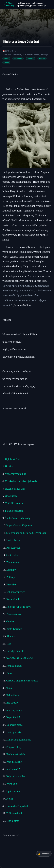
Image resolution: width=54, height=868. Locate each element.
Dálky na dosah (14, 813)
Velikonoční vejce (16, 592)
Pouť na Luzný (14, 762)
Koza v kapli (13, 599)
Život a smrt (13, 562)
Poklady (11, 577)
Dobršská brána (14, 725)
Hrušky (9, 466)
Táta (9, 644)
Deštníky (11, 570)
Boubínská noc (14, 614)
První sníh (12, 784)
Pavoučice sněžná (14, 511)
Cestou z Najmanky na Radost (22, 681)
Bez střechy (12, 703)
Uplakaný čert (12, 459)
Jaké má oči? (13, 769)
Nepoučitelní (13, 717)
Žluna (9, 688)
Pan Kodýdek (13, 548)
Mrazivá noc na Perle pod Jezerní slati (26, 533)
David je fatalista (15, 651)
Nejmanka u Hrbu (15, 776)
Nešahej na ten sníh (15, 489)
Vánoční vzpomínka (15, 474)
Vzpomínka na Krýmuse (19, 526)
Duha (9, 673)
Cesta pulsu (12, 555)
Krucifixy (11, 585)
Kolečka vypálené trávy (19, 607)
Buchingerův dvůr (16, 754)
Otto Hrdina (11, 496)
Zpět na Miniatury (9, 4)
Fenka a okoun (14, 666)
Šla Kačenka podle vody (18, 518)
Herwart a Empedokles (18, 806)
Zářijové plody (14, 747)
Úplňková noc (14, 791)
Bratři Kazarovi (14, 629)
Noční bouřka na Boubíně (20, 658)
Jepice (10, 799)
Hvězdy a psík (13, 732)
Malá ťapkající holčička (19, 740)
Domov (11, 636)
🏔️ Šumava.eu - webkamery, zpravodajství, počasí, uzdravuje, (32, 4)
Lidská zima (13, 821)
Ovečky (10, 622)
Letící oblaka (13, 540)
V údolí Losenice (14, 503)
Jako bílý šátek (14, 710)
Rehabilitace (13, 695)
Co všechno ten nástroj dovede (21, 481)
